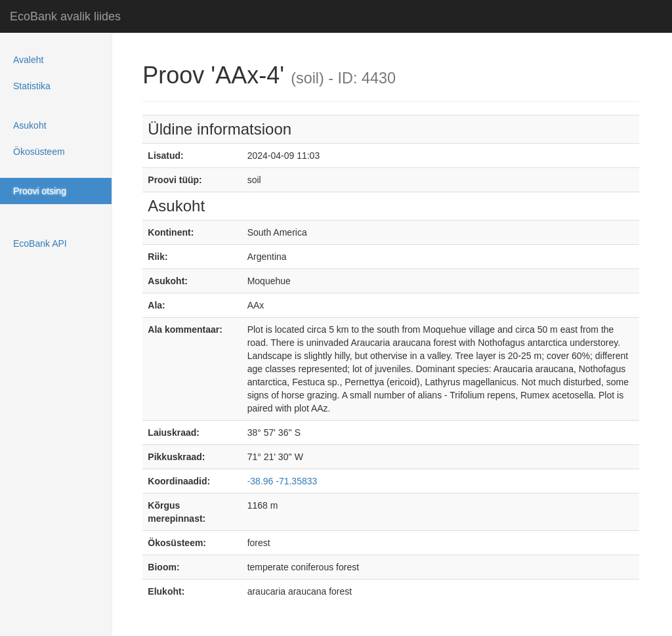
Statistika (32, 86)
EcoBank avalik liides (65, 16)
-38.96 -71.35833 (283, 481)
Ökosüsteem (39, 152)
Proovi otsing (40, 191)
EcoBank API (40, 244)
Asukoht (30, 125)
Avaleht (28, 60)
